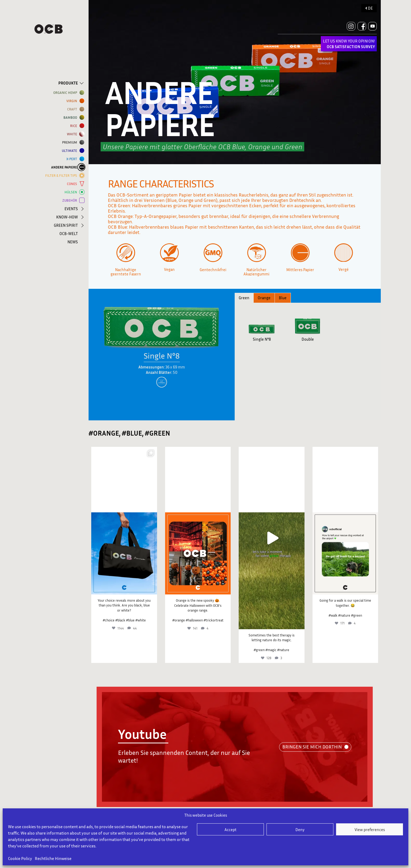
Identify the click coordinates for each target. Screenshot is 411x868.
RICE (75, 126)
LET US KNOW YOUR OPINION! (349, 44)
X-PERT (73, 159)
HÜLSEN (72, 192)
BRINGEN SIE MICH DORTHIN (312, 747)
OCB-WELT (69, 233)
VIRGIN (73, 101)
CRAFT (73, 109)
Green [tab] (244, 298)
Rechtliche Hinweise (53, 858)
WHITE (73, 134)
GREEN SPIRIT (66, 225)
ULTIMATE (71, 151)
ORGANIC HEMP (66, 93)
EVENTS (71, 209)
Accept (231, 829)
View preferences (370, 829)
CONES (73, 184)
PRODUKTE (68, 83)
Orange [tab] (264, 298)
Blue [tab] (283, 298)
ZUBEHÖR (71, 200)
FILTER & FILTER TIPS (62, 176)
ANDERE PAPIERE (65, 167)
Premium (71, 142)
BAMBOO (71, 118)
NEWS (73, 242)
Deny (300, 829)
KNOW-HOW (67, 217)
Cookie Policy (20, 858)
